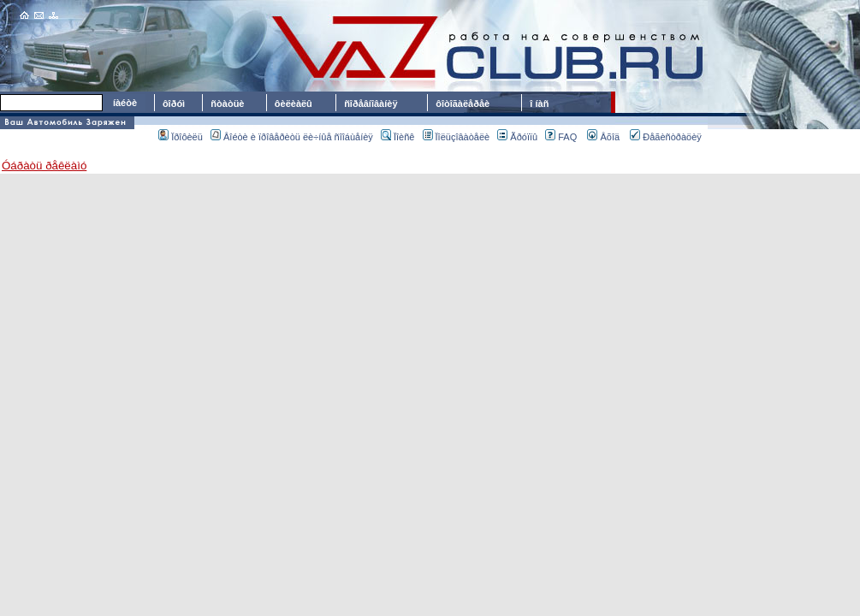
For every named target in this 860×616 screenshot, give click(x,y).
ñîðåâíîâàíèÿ (371, 104)
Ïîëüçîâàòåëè (457, 137)
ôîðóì (174, 104)
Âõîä (603, 137)
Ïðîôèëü (181, 137)
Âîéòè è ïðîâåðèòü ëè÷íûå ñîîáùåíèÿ (292, 137)
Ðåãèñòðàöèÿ (666, 137)
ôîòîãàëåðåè (465, 104)
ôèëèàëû (294, 104)
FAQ (561, 137)
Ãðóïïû (517, 137)
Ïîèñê (397, 137)
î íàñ (539, 104)
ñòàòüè (227, 104)
